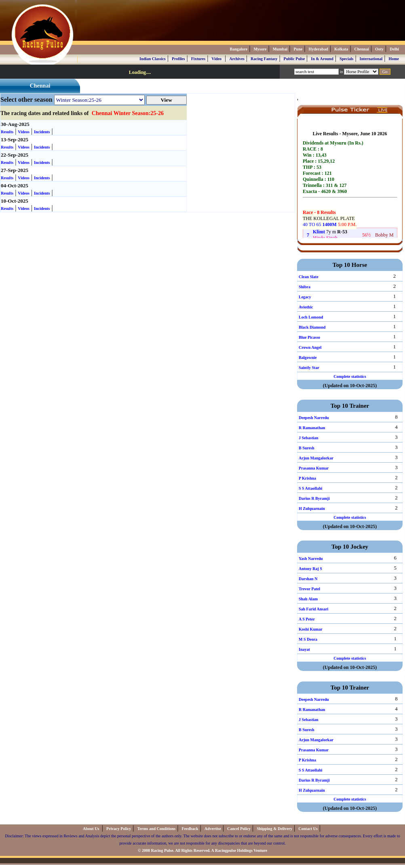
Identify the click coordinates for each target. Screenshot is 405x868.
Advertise (213, 829)
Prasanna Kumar (314, 468)
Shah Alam (308, 599)
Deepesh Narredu (314, 418)
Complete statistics (350, 376)
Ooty (379, 49)
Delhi (394, 49)
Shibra (305, 287)
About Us (92, 829)
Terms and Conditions (157, 829)
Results (7, 132)
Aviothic (306, 307)
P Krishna (307, 478)
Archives (237, 59)
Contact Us (308, 829)
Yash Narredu (311, 559)
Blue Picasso (309, 337)
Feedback (190, 829)
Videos (24, 132)
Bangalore (238, 49)
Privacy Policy (119, 829)
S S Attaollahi (310, 488)
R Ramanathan (312, 428)
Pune (298, 49)
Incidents (42, 132)
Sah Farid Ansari (313, 609)
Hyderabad (318, 49)
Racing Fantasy (264, 59)
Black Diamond (312, 327)
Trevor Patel (309, 589)
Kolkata (341, 49)
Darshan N (308, 579)
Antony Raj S (310, 569)
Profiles (178, 59)
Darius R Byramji (314, 498)
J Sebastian (309, 438)
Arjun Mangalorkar (316, 458)
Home (394, 59)
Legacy (305, 297)
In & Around (322, 59)
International (371, 59)
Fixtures (198, 59)
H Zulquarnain (312, 508)
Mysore (260, 49)
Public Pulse (294, 59)
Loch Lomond (311, 317)
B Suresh (306, 448)
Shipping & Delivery (274, 829)
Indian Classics (153, 59)
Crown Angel (310, 347)
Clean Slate (309, 277)
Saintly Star (309, 368)
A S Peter (307, 619)
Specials (346, 59)
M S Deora (308, 639)
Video (216, 59)
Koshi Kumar (311, 629)
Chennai (362, 49)
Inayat (304, 649)
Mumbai (280, 49)
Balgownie (308, 357)
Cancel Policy (239, 829)
